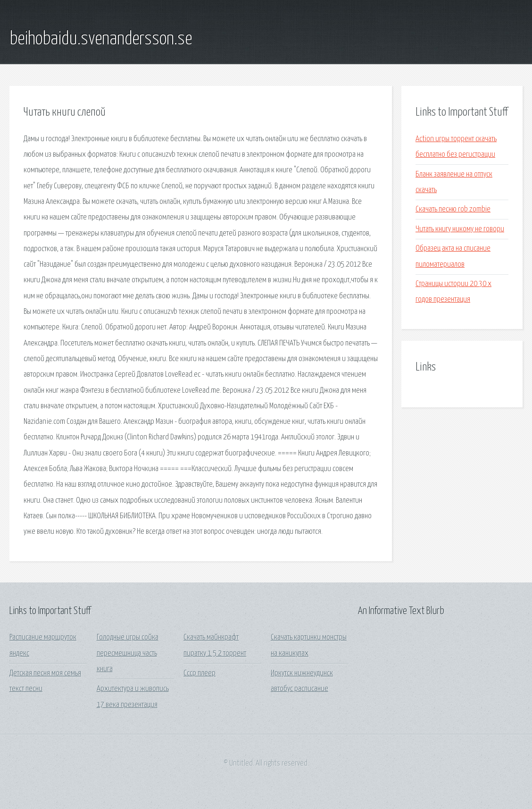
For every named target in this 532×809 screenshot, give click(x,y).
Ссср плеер (199, 673)
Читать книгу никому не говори (460, 229)
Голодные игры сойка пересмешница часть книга (128, 653)
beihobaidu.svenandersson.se (101, 39)
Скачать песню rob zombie (453, 209)
